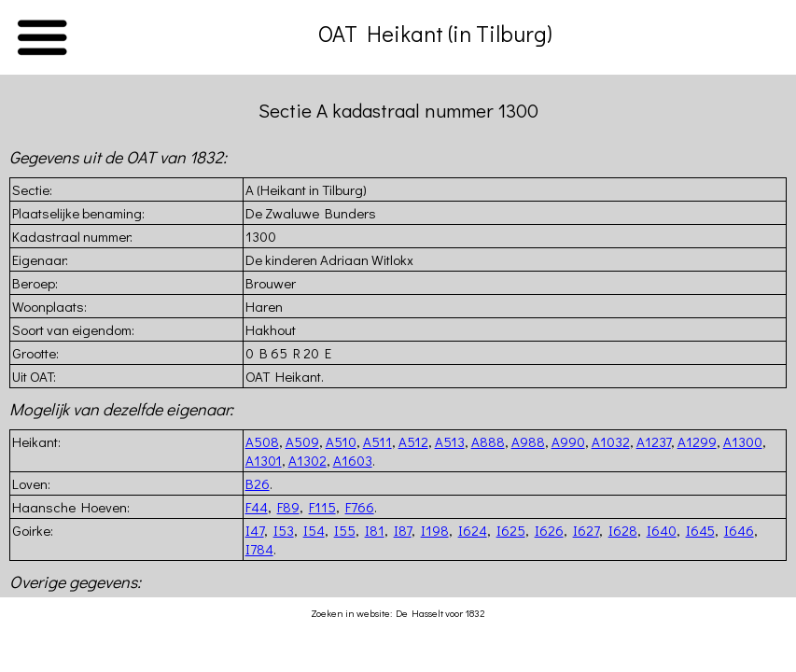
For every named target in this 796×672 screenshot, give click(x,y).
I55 (345, 530)
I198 (435, 530)
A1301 (264, 460)
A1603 (353, 460)
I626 (549, 530)
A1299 (697, 441)
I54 (314, 530)
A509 (302, 441)
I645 (700, 530)
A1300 (743, 441)
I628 (623, 530)
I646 (739, 530)
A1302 (307, 460)
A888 (488, 441)
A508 (262, 441)
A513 (450, 441)
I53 (284, 530)
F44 (257, 507)
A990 (568, 441)
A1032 (611, 441)
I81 (375, 530)
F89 (288, 507)
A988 (528, 441)
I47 (255, 530)
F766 (360, 507)
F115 (322, 507)
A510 (341, 441)
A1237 (654, 441)
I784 (259, 549)
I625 (511, 530)
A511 (377, 441)
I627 (586, 530)
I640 (662, 530)
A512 (413, 441)
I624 (473, 530)
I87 (403, 530)
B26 (258, 483)
